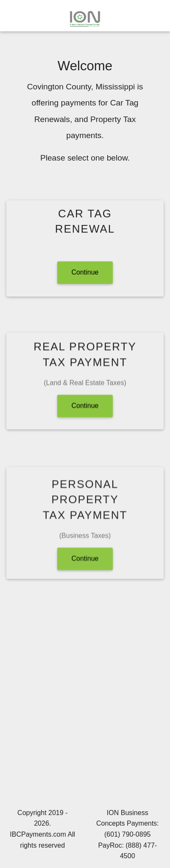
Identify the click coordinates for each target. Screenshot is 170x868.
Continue (85, 273)
